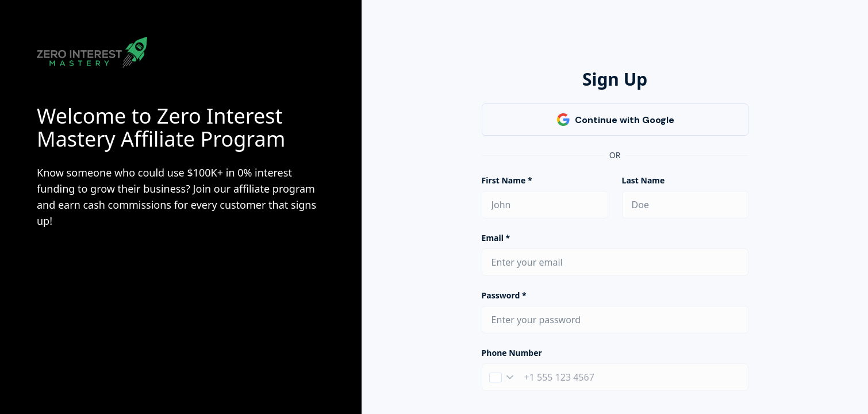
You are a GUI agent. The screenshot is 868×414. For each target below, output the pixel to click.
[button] (501, 377)
